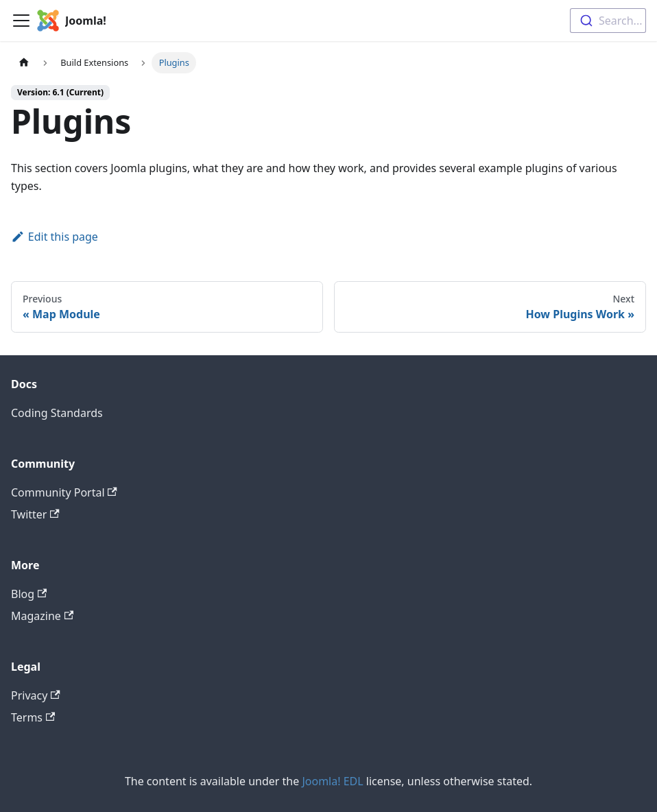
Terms (33, 717)
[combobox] (608, 21)
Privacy (36, 695)
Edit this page (55, 237)
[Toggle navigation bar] (21, 21)
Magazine (42, 616)
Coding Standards (57, 413)
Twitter (35, 514)
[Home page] (24, 63)
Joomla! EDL (332, 781)
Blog (29, 594)
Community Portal (64, 492)
